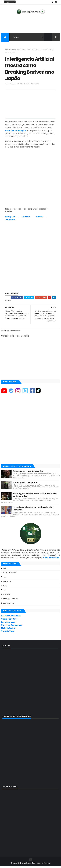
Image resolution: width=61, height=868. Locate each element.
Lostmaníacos (8, 624)
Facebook (10, 221)
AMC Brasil (7, 583)
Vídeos (14, 50)
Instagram (10, 218)
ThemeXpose (25, 865)
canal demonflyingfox (16, 132)
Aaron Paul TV (8, 605)
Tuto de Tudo (8, 633)
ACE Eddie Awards (10, 575)
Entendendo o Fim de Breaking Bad (28, 473)
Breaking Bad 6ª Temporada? (26, 484)
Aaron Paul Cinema (10, 601)
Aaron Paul (7, 596)
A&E (4, 570)
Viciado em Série (9, 621)
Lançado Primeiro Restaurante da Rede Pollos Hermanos (33, 510)
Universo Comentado (12, 627)
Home (7, 50)
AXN (5, 592)
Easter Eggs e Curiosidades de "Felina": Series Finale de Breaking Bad (35, 497)
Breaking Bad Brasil (11, 618)
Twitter (40, 218)
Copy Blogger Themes (41, 865)
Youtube (26, 218)
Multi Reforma (8, 630)
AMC (5, 579)
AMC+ (5, 588)
